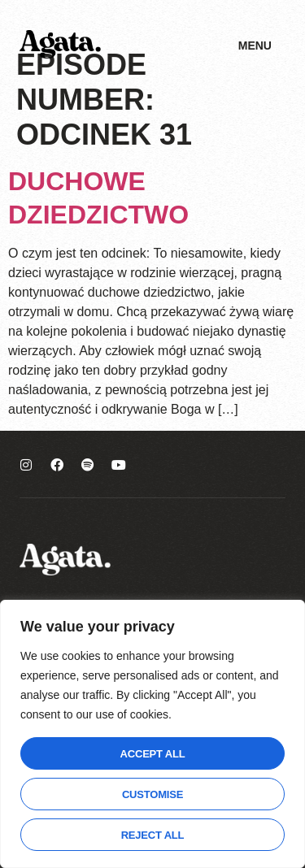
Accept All (153, 754)
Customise (152, 794)
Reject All (153, 835)
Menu (255, 46)
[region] (152, 734)
